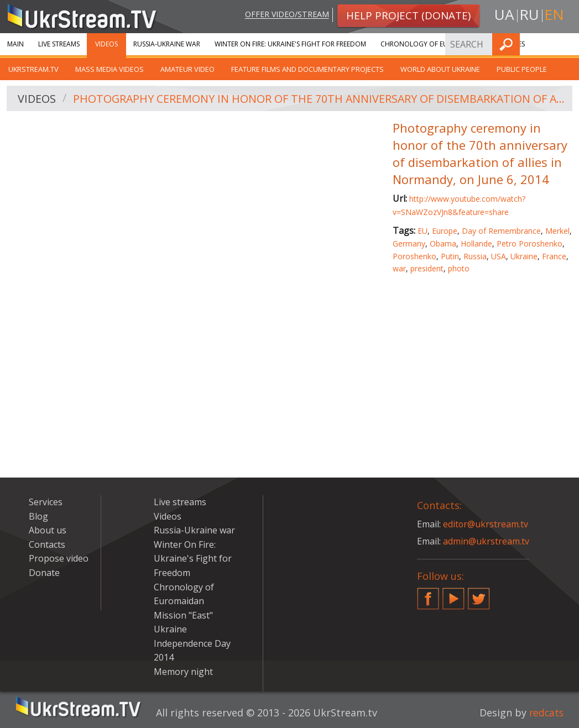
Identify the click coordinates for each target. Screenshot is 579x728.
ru (529, 15)
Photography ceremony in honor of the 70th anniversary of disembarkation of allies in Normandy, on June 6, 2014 (319, 99)
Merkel (557, 231)
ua (504, 15)
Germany (409, 243)
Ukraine (524, 256)
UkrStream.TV (33, 69)
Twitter (479, 594)
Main (15, 44)
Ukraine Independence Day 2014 (192, 643)
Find (567, 44)
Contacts (47, 544)
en (554, 15)
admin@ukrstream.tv (486, 541)
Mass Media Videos (109, 69)
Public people (522, 69)
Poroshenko (414, 256)
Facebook (428, 594)
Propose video (59, 558)
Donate (44, 573)
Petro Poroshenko (530, 243)
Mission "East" (183, 615)
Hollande (476, 243)
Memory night (183, 672)
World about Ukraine (440, 69)
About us (48, 530)
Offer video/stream (286, 15)
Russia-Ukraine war (167, 44)
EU (422, 231)
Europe (445, 231)
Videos (106, 44)
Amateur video (187, 69)
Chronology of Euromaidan (432, 44)
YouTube (453, 594)
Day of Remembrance (501, 231)
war (399, 268)
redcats (546, 713)
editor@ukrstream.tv (486, 524)
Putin (450, 256)
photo (459, 268)
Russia (475, 256)
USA (499, 256)
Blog (38, 516)
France (554, 256)
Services (46, 502)
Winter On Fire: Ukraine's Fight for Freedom (290, 44)
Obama (443, 243)
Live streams (59, 44)
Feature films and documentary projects (307, 69)
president (427, 268)
